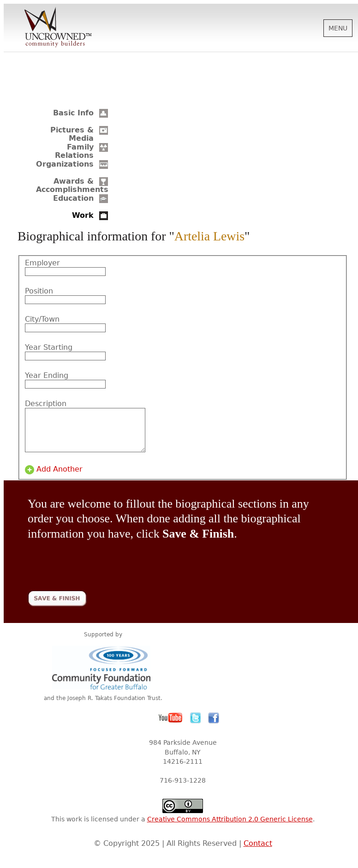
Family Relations (74, 151)
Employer (42, 263)
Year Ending (47, 376)
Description (46, 404)
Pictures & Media (72, 134)
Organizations (65, 164)
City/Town (42, 319)
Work (83, 215)
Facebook (214, 726)
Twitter (196, 726)
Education (73, 198)
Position (39, 291)
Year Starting (49, 347)
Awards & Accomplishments (72, 185)
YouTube (171, 726)
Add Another (60, 478)
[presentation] (98, 568)
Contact (258, 852)
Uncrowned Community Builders (58, 28)
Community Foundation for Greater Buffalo (103, 676)
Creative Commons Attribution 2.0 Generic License (230, 827)
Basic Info (73, 113)
